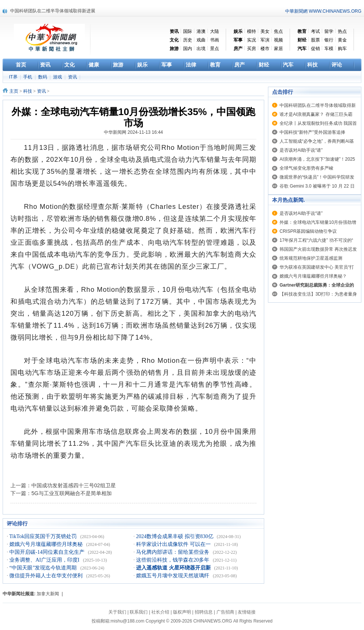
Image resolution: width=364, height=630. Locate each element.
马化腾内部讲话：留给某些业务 (173, 552)
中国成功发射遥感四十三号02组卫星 (74, 485)
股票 (315, 40)
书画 (215, 40)
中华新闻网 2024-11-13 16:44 (133, 132)
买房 (252, 49)
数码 (43, 77)
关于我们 (117, 612)
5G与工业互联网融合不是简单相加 (72, 493)
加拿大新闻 (48, 594)
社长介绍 (160, 612)
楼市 (265, 49)
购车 (342, 49)
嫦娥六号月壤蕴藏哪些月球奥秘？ (313, 276)
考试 (315, 31)
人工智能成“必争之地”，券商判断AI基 (317, 141)
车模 (329, 49)
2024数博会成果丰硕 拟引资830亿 (175, 536)
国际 (188, 31)
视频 (278, 40)
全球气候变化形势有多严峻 (306, 168)
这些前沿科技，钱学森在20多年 (173, 560)
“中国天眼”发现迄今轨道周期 (44, 568)
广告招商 (225, 612)
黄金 (342, 40)
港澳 (201, 31)
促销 (315, 49)
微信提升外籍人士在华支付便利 (47, 576)
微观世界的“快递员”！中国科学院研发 (317, 177)
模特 (252, 31)
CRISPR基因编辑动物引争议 (308, 231)
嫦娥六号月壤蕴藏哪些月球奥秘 (47, 544)
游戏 (58, 77)
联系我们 (139, 612)
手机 (28, 77)
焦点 (278, 31)
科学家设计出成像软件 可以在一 (174, 544)
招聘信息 (204, 612)
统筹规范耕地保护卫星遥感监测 (311, 258)
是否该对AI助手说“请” (301, 150)
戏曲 (201, 40)
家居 (278, 49)
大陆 (215, 31)
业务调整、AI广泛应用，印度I (45, 560)
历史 (188, 40)
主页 (14, 91)
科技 (28, 91)
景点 (215, 49)
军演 (265, 40)
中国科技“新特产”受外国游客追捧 (312, 132)
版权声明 (182, 612)
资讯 (73, 77)
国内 (188, 49)
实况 (252, 40)
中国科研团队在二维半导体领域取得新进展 (53, 11)
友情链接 (247, 612)
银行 (329, 40)
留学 (329, 31)
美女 (265, 31)
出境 (201, 49)
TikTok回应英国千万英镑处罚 (44, 536)
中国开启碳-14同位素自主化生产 (47, 552)
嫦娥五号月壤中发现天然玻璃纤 (173, 576)
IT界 (14, 77)
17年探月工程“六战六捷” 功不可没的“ (316, 240)
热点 (342, 31)
